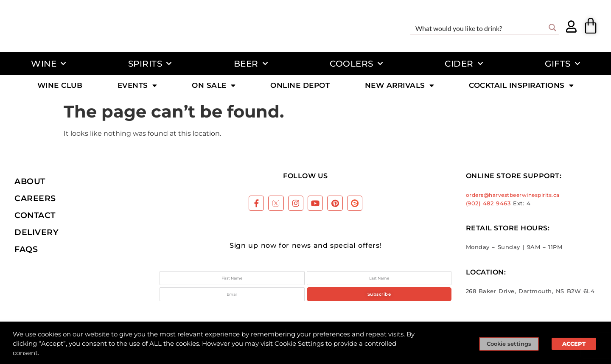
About (30, 181)
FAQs (26, 249)
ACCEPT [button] (574, 344)
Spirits (150, 64)
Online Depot (300, 86)
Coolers (356, 64)
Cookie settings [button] (509, 344)
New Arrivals (400, 86)
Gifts (562, 64)
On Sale (214, 86)
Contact (35, 215)
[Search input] (479, 28)
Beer (251, 64)
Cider (464, 64)
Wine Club (60, 86)
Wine (49, 64)
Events (137, 86)
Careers (35, 198)
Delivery (36, 232)
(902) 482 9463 (488, 203)
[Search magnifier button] (552, 28)
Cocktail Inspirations (521, 86)
